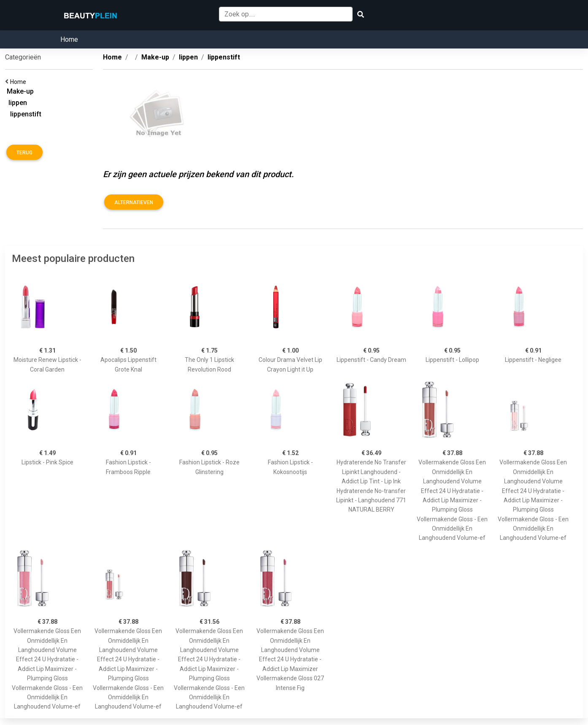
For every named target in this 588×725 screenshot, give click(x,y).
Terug (24, 153)
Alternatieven (134, 202)
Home (69, 39)
